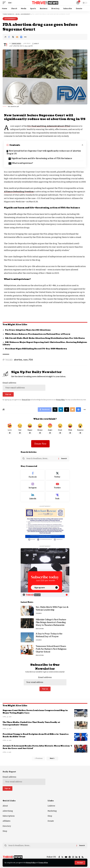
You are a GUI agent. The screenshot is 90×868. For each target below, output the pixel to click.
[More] (25, 37)
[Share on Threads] (67, 410)
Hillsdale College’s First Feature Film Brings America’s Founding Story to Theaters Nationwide (51, 622)
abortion (18, 360)
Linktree (51, 806)
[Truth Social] (57, 497)
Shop (5, 831)
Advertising (8, 811)
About (5, 806)
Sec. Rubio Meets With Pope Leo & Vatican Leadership (52, 609)
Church (39, 613)
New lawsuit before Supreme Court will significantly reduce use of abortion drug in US (44, 152)
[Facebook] (33, 475)
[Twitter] (57, 475)
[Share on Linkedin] (61, 410)
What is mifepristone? (22, 163)
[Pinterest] (70, 857)
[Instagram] (33, 486)
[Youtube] (57, 486)
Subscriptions (9, 816)
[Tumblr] (79, 857)
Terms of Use (43, 863)
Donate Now (40, 444)
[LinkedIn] (33, 497)
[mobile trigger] (5, 3)
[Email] (17, 37)
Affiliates (7, 821)
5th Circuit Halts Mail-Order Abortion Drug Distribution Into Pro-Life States (45, 338)
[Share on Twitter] (13, 37)
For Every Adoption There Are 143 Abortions (28, 330)
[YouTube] (66, 857)
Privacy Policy (31, 863)
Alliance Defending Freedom (19, 192)
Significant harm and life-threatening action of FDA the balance (42, 158)
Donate (51, 821)
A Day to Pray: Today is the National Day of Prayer (49, 635)
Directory (7, 826)
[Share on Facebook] (9, 37)
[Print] (21, 37)
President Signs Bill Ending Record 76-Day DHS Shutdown (36, 349)
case (25, 360)
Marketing (52, 811)
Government (10, 19)
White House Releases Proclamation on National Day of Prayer (38, 334)
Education (40, 629)
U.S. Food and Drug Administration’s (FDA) (49, 126)
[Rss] (83, 857)
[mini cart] (78, 3)
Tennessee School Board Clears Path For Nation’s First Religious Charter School (51, 649)
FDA (31, 360)
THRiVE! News (16, 43)
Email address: (24, 386)
